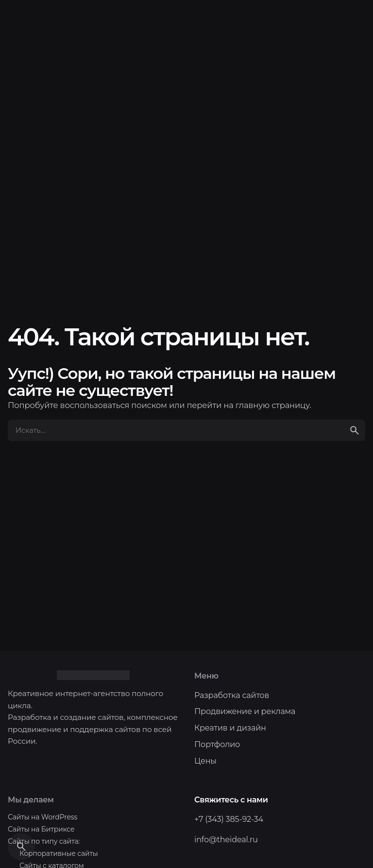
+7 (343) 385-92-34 (229, 819)
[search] (355, 430)
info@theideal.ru (226, 839)
